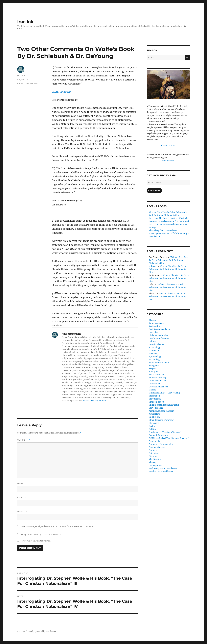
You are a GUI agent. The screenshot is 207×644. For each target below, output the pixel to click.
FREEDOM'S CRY (157, 375)
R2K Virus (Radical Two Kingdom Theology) (169, 438)
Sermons (153, 450)
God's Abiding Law (158, 381)
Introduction (155, 399)
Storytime (153, 456)
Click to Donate (168, 146)
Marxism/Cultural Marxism (162, 411)
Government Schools (159, 387)
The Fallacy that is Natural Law (163, 230)
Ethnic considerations (27, 83)
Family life (154, 372)
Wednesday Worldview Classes (163, 468)
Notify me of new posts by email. (36, 541)
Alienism (153, 320)
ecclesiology (155, 347)
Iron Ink (25, 22)
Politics (152, 429)
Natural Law (154, 414)
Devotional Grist (156, 344)
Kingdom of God (156, 402)
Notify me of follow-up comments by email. (41, 534)
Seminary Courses (157, 447)
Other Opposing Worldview (161, 420)
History (152, 390)
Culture (152, 341)
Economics (154, 351)
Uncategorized (156, 465)
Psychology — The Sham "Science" (165, 432)
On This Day (154, 417)
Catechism (154, 332)
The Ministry (155, 459)
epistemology (155, 357)
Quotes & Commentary (159, 435)
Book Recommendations (160, 329)
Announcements (157, 323)
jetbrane (21, 75)
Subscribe (154, 190)
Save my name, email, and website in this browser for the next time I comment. (57, 526)
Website (22, 512)
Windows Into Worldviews (161, 471)
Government (155, 384)
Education (154, 354)
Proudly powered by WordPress (42, 631)
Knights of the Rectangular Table (164, 405)
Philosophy (154, 423)
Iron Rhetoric (168, 161)
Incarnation (154, 396)
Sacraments (154, 441)
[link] (62, 92)
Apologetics (154, 326)
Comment (24, 440)
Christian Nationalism (159, 335)
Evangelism (154, 366)
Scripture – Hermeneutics (161, 444)
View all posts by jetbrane (95, 401)
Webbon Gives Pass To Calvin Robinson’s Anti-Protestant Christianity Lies (169, 260)
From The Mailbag (157, 378)
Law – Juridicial (156, 408)
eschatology (154, 360)
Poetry (152, 426)
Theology (153, 462)
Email (22, 498)
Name (21, 483)
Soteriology (154, 453)
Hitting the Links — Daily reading (164, 393)
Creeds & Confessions (159, 338)
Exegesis (153, 369)
